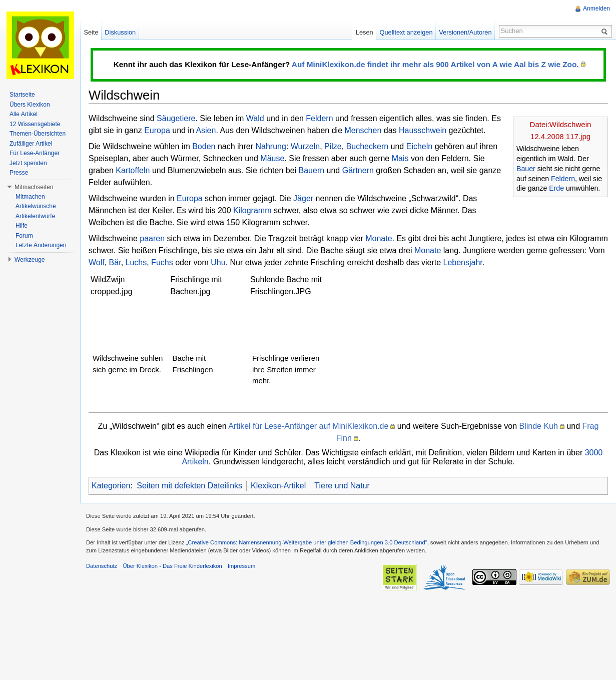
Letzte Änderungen (41, 245)
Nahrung (271, 146)
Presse (19, 173)
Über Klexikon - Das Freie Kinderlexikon (172, 566)
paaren (152, 238)
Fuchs (162, 262)
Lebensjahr (463, 262)
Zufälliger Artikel (31, 144)
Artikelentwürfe (35, 216)
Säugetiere (176, 118)
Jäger (303, 198)
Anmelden (596, 9)
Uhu (218, 262)
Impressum (241, 566)
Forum (24, 236)
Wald (255, 118)
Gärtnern (358, 170)
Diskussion (120, 32)
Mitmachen (30, 197)
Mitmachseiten (34, 187)
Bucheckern (368, 146)
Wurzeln (305, 146)
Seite (91, 32)
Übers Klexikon (30, 105)
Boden (204, 146)
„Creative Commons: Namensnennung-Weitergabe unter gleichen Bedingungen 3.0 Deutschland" (307, 542)
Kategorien (111, 486)
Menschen (363, 130)
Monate (379, 238)
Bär (115, 262)
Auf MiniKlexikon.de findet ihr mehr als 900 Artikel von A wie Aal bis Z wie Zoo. (435, 64)
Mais (400, 158)
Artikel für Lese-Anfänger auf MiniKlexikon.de (308, 426)
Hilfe (22, 226)
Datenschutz (102, 566)
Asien (206, 130)
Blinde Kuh (539, 426)
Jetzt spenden (28, 163)
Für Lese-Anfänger (35, 153)
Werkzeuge (30, 260)
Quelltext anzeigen (406, 32)
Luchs (136, 262)
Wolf (97, 262)
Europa (157, 130)
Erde (556, 188)
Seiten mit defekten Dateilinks (189, 486)
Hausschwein (423, 130)
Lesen (365, 32)
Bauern (312, 170)
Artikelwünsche (36, 206)
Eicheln (419, 146)
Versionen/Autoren (465, 32)
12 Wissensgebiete (35, 124)
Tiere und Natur (342, 486)
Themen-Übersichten (38, 134)
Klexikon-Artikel (278, 486)
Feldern (563, 179)
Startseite (22, 95)
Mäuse (272, 158)
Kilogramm (252, 210)
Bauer (526, 169)
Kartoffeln (133, 170)
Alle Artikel (24, 114)
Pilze (333, 146)
